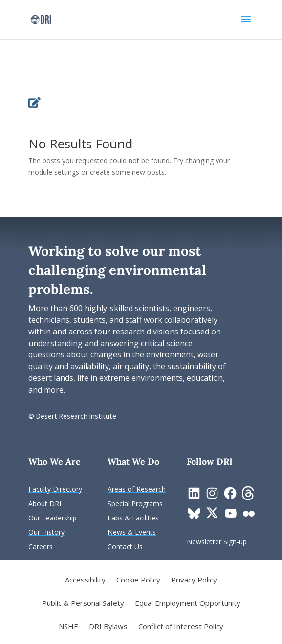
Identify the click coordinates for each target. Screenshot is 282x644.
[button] (246, 25)
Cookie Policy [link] (138, 580)
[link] (41, 19)
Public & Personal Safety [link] (83, 604)
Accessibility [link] (85, 580)
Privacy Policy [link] (194, 580)
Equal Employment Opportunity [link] (188, 604)
